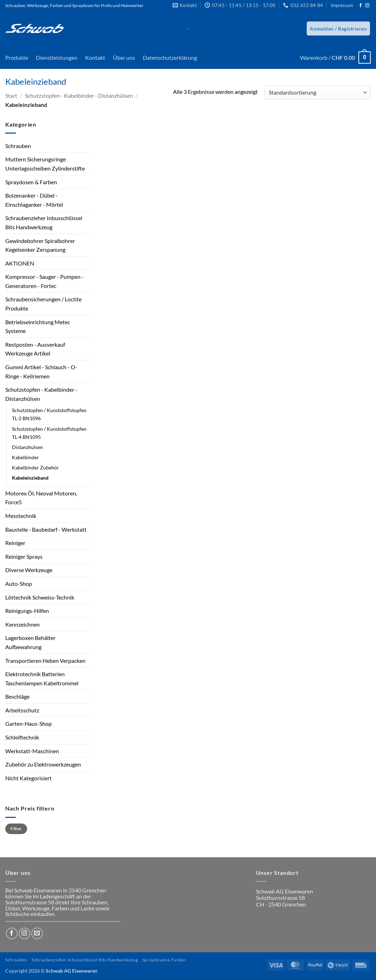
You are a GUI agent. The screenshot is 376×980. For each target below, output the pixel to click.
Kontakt (95, 57)
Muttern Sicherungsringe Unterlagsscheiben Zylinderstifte (45, 164)
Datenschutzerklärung (170, 57)
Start (11, 95)
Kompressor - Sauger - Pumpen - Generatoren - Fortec (44, 281)
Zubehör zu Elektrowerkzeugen (43, 764)
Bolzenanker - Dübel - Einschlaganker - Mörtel (34, 200)
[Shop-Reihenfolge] (318, 93)
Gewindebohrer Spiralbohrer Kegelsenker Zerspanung (40, 245)
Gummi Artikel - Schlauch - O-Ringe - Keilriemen (41, 371)
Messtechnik (21, 516)
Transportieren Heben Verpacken (45, 661)
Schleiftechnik (22, 737)
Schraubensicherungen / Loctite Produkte (43, 304)
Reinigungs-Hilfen (27, 611)
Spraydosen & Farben (31, 182)
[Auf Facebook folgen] (361, 6)
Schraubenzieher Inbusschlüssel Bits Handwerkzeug (44, 222)
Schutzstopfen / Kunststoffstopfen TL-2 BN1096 (49, 414)
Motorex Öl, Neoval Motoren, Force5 (41, 498)
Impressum (342, 5)
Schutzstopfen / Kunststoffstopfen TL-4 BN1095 (49, 433)
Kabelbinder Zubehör (36, 467)
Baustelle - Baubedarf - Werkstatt (46, 529)
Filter (16, 829)
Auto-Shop (19, 584)
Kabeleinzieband (30, 478)
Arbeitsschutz (22, 710)
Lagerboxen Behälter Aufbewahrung (30, 642)
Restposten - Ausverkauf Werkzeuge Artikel (35, 349)
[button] (338, 28)
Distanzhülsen (27, 447)
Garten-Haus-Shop (28, 723)
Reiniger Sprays (24, 556)
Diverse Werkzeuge (29, 570)
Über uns (124, 57)
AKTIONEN (20, 263)
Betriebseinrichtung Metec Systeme (38, 326)
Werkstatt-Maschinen (32, 751)
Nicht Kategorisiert (28, 778)
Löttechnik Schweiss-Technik (40, 597)
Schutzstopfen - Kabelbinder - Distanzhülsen (79, 95)
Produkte (17, 57)
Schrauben (18, 146)
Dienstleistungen (57, 57)
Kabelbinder (26, 457)
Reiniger (15, 543)
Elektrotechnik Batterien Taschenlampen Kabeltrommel (42, 678)
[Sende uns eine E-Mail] (37, 933)
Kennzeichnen (23, 624)
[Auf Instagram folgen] (367, 6)
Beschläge (17, 696)
